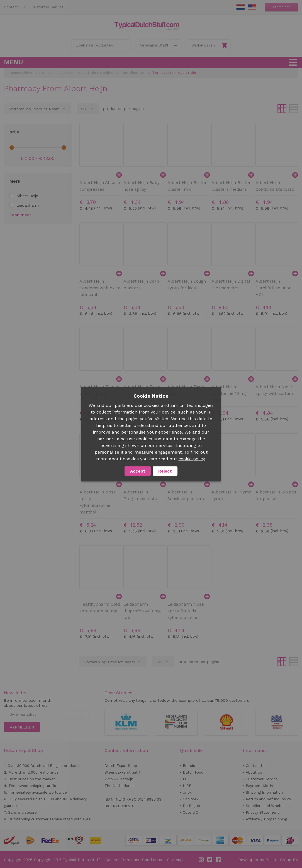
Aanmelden (282, 7)
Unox (187, 792)
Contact (11, 7)
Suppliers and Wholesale (268, 806)
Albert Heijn (32, 73)
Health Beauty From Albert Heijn (71, 73)
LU (185, 779)
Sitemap (175, 860)
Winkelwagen (203, 45)
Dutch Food (193, 772)
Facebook (218, 860)
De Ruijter (192, 806)
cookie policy (192, 459)
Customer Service (48, 7)
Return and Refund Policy (268, 799)
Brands (189, 766)
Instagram (202, 860)
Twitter (210, 860)
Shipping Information (264, 792)
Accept (138, 471)
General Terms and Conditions (134, 860)
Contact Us (256, 766)
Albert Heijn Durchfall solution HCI (273, 288)
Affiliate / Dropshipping (266, 819)
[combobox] (101, 45)
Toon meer (20, 215)
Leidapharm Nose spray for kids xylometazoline (186, 611)
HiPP (187, 786)
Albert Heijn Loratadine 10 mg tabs (229, 393)
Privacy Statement (262, 812)
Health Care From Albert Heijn (124, 73)
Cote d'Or (191, 812)
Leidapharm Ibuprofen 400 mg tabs (142, 611)
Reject (165, 471)
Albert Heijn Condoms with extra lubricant (100, 288)
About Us (254, 772)
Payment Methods (262, 786)
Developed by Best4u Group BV (268, 860)
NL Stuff (240, 7)
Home (14, 73)
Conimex (191, 799)
